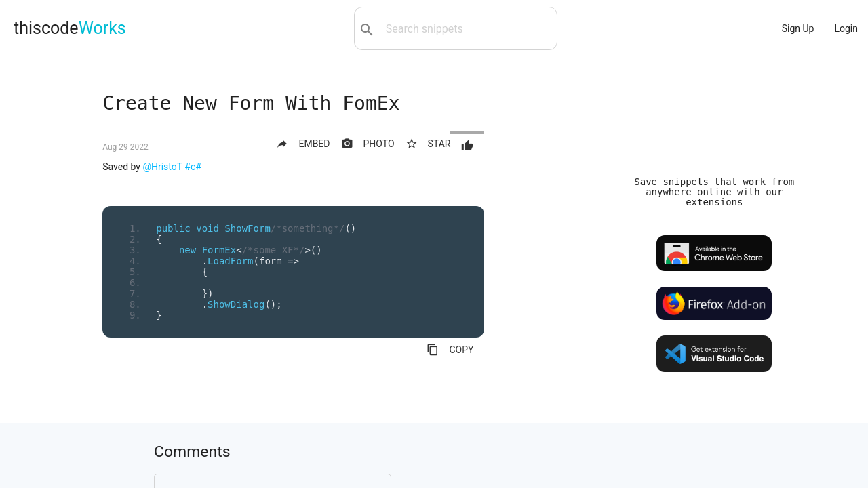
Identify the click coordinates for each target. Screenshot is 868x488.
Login (846, 28)
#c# (193, 167)
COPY (450, 350)
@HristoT (162, 167)
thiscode (70, 28)
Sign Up (798, 28)
